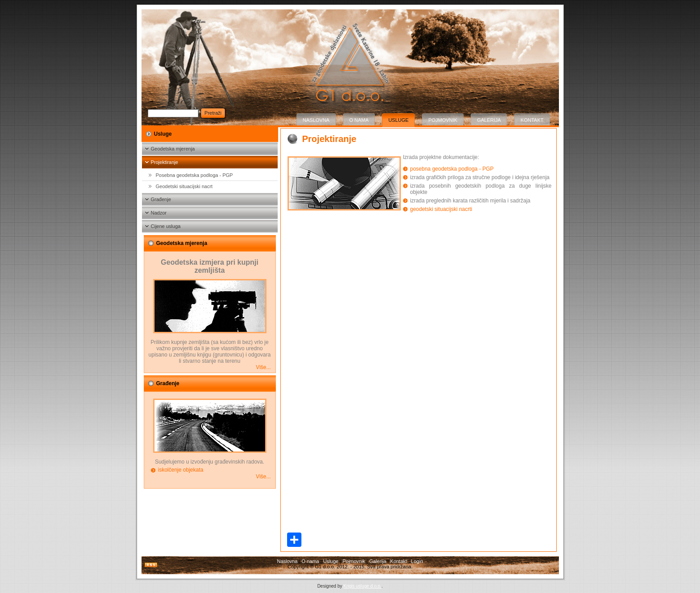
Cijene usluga (166, 226)
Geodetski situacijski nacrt (184, 186)
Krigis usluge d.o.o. (363, 586)
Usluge (398, 120)
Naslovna (316, 120)
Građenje (161, 199)
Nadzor (159, 213)
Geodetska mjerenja (173, 149)
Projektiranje (165, 162)
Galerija (489, 120)
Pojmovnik (443, 120)
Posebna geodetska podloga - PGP (194, 175)
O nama (359, 120)
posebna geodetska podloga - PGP (452, 169)
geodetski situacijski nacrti (441, 209)
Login (417, 561)
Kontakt (532, 120)
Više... (263, 367)
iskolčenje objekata (181, 470)
